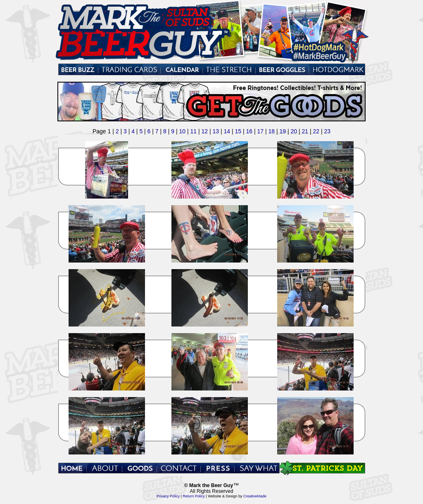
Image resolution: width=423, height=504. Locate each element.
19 (283, 131)
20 (294, 131)
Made (262, 496)
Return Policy (194, 496)
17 (260, 131)
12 (204, 131)
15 (238, 131)
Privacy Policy (168, 496)
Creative (250, 496)
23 (327, 131)
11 (193, 131)
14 (227, 131)
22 (316, 131)
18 (271, 131)
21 (305, 131)
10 (182, 131)
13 (216, 131)
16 (249, 131)
